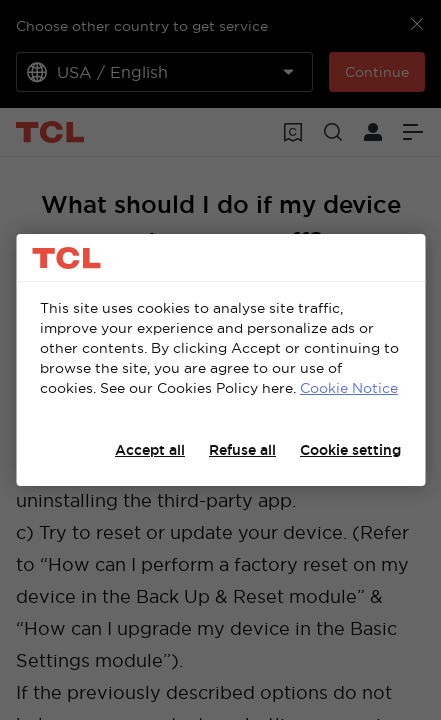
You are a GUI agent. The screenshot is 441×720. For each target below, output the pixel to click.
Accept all (150, 450)
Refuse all (242, 450)
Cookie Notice (349, 388)
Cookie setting (350, 450)
